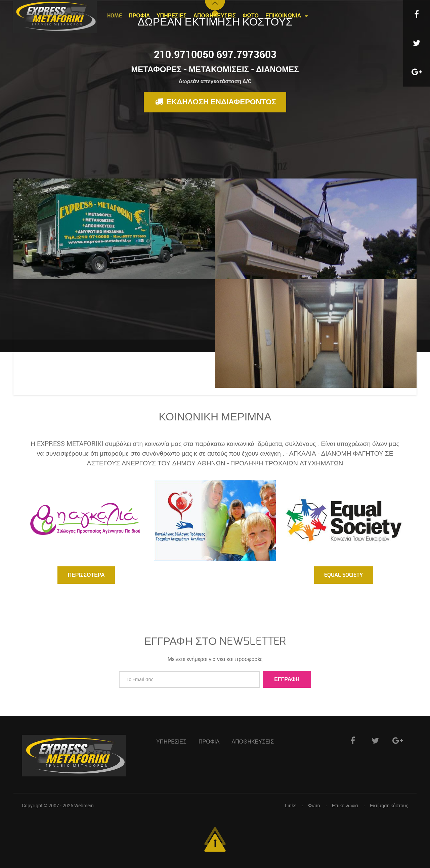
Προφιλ (209, 742)
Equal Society (344, 575)
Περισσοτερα (86, 575)
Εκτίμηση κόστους (389, 805)
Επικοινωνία (345, 805)
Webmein (84, 805)
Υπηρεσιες (171, 742)
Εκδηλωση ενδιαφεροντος (214, 101)
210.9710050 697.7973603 (215, 54)
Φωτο (314, 805)
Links (291, 805)
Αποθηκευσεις (253, 742)
